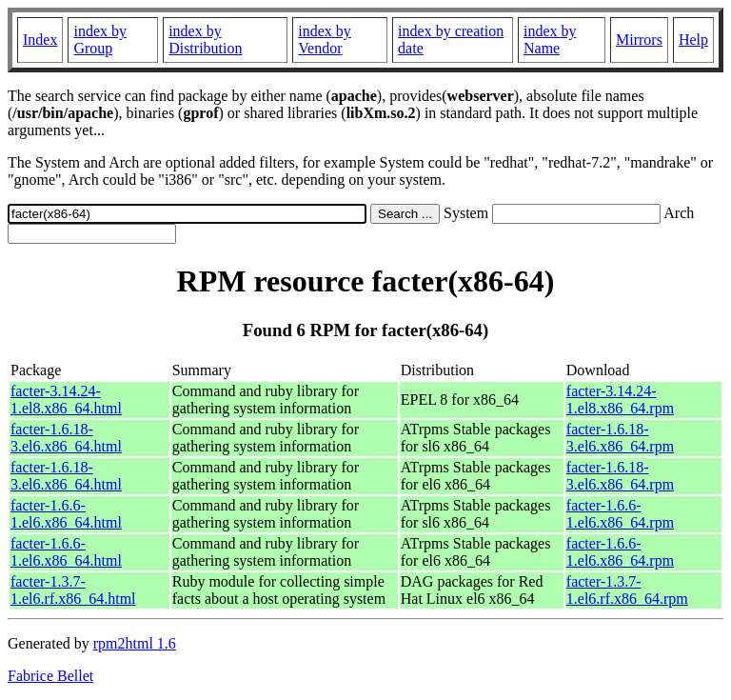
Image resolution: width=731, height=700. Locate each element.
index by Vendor (325, 40)
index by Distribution (205, 40)
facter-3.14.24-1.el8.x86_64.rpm (620, 400)
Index (40, 40)
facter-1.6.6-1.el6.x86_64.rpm (620, 514)
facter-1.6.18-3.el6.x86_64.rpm (620, 438)
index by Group (100, 40)
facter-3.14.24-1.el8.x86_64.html (66, 400)
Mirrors (639, 40)
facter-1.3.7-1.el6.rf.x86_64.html (73, 590)
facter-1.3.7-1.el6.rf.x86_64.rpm (627, 590)
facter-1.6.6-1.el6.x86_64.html (66, 514)
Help (693, 40)
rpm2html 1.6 (135, 643)
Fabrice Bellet (50, 676)
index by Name (550, 40)
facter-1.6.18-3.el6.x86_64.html (66, 438)
